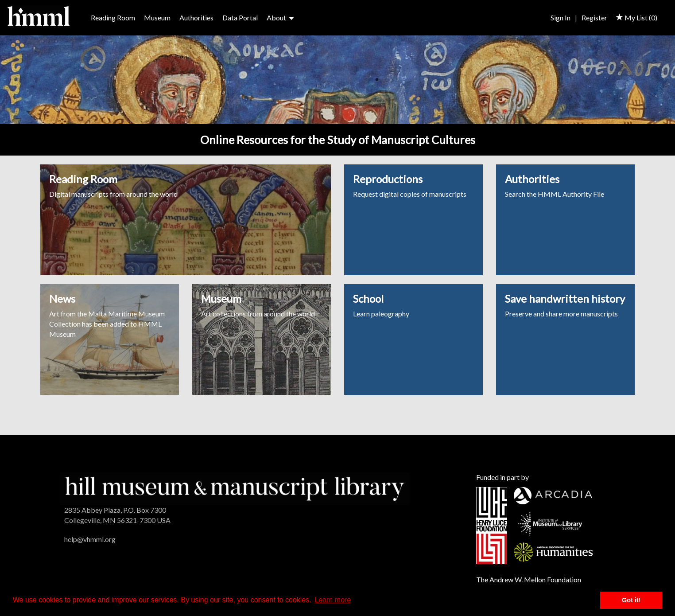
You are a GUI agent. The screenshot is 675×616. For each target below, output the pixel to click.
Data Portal (240, 18)
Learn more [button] (333, 600)
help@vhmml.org (90, 539)
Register (594, 18)
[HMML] (235, 488)
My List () (637, 18)
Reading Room (113, 18)
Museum (157, 18)
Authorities (196, 18)
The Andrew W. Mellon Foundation (529, 579)
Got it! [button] (631, 600)
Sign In (561, 18)
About (280, 18)
